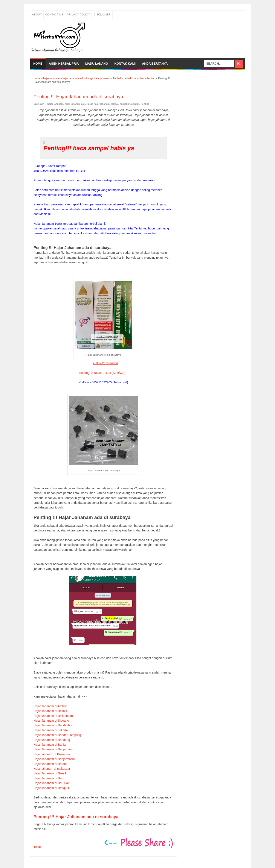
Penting (145, 104)
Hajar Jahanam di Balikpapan (53, 716)
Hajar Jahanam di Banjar (50, 745)
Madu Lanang (97, 64)
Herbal (115, 104)
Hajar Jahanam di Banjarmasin (54, 759)
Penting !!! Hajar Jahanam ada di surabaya (76, 817)
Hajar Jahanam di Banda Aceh (54, 725)
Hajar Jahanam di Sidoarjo (51, 721)
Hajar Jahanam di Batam (50, 764)
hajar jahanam (55, 104)
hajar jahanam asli (75, 104)
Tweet (37, 847)
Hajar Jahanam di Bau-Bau (52, 783)
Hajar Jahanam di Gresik (50, 773)
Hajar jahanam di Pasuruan (52, 754)
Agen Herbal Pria (64, 64)
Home (38, 64)
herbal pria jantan (130, 104)
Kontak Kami (125, 64)
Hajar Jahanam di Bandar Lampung (57, 735)
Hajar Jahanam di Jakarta (51, 730)
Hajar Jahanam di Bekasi (50, 711)
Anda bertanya (155, 64)
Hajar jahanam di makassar (52, 769)
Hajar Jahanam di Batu (49, 778)
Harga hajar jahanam (98, 104)
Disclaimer (102, 14)
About (37, 14)
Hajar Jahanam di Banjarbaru (53, 749)
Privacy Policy (78, 14)
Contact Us (54, 14)
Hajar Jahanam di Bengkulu (52, 788)
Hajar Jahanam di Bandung (52, 740)
